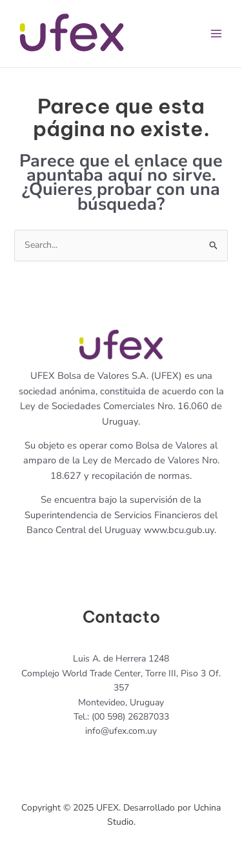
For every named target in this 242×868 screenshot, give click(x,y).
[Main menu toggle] (216, 34)
